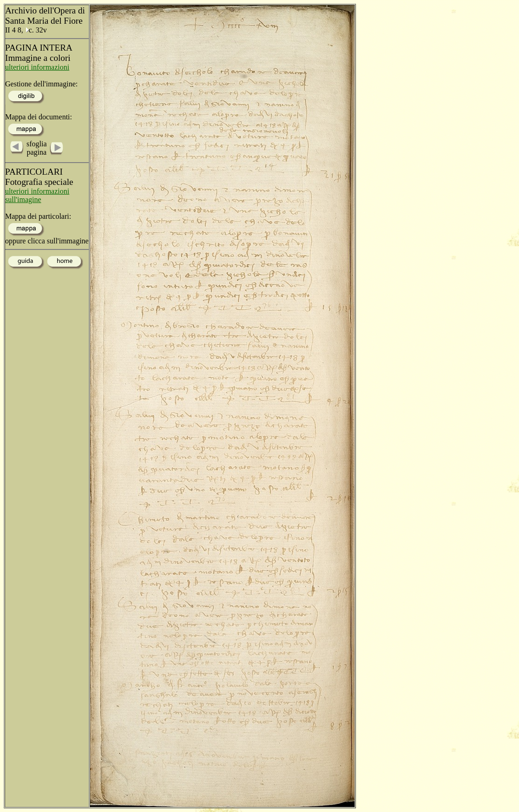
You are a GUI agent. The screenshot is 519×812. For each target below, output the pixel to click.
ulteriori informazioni (37, 67)
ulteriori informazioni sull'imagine (37, 195)
